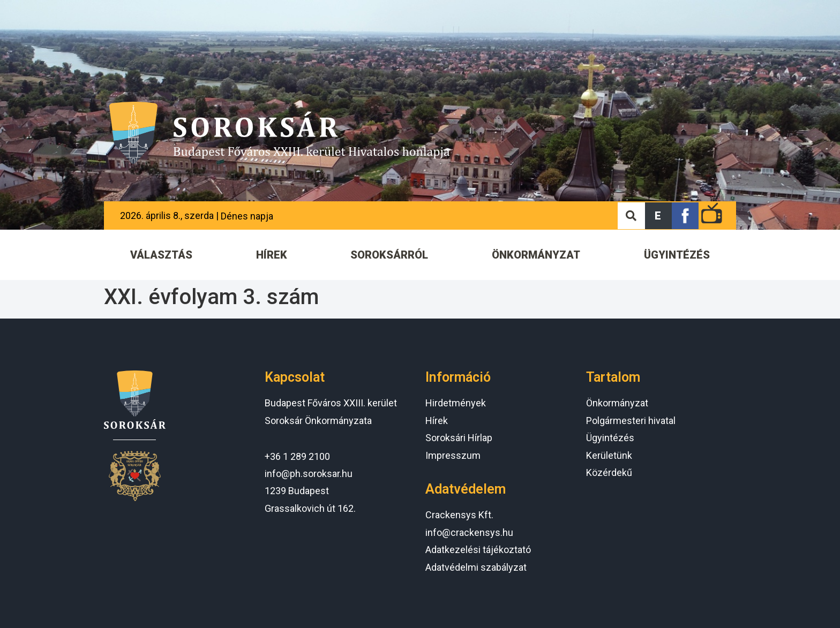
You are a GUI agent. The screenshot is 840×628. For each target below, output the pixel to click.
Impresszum (453, 455)
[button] (658, 216)
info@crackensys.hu (469, 532)
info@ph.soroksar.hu (309, 474)
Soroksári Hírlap (459, 438)
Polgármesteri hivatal (631, 421)
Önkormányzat (617, 403)
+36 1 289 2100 (297, 456)
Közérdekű (609, 472)
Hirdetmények (456, 403)
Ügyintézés (610, 438)
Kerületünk (609, 455)
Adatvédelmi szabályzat (476, 567)
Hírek (437, 421)
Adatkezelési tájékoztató (478, 550)
